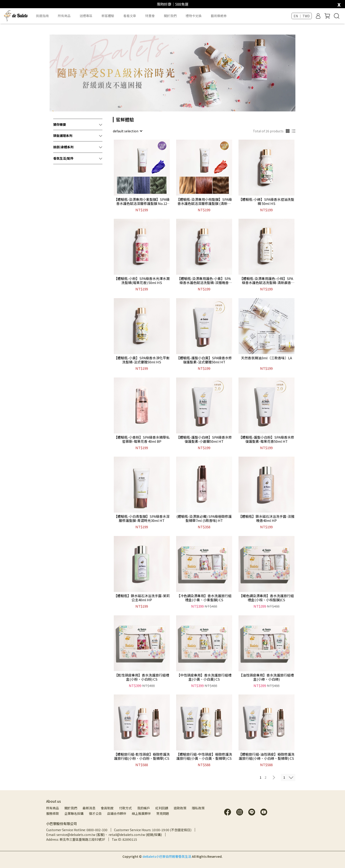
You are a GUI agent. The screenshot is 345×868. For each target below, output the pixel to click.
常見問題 (163, 813)
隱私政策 (198, 808)
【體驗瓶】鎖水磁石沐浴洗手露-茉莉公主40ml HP (142, 598)
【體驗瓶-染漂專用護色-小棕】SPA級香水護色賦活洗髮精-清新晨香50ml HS (266, 281)
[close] (339, 4)
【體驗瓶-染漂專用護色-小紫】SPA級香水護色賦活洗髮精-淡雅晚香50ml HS (204, 281)
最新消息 (89, 808)
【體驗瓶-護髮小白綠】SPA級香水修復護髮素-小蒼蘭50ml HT (204, 439)
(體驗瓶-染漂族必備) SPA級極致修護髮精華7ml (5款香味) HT (204, 518)
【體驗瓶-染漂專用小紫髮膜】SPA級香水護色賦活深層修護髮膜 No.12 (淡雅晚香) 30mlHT (142, 201)
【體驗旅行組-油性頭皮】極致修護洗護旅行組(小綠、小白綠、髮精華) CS (266, 756)
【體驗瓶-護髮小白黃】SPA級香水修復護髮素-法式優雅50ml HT (204, 360)
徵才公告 (95, 813)
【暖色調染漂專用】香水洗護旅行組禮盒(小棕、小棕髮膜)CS (266, 598)
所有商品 (53, 808)
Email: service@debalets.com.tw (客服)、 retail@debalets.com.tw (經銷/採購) (104, 835)
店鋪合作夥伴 (117, 813)
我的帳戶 (144, 808)
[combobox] (127, 131)
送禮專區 (86, 16)
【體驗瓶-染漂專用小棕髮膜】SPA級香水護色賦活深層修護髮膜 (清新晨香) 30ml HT (204, 201)
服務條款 (53, 813)
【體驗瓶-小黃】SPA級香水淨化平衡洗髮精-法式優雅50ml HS (142, 360)
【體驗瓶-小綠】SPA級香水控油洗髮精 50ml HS (266, 201)
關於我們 (71, 808)
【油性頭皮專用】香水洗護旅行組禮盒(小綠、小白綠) (266, 677)
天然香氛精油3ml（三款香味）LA (266, 358)
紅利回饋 (162, 808)
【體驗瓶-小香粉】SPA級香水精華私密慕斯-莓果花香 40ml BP (142, 439)
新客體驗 (108, 16)
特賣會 (150, 16)
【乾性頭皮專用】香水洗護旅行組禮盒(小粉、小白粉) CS (142, 677)
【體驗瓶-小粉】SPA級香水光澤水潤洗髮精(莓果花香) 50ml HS (142, 281)
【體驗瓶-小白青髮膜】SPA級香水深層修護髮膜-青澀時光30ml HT (142, 518)
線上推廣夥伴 (141, 813)
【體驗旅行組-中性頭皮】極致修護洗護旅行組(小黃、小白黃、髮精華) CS (204, 756)
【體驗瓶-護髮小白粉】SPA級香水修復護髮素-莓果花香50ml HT (266, 439)
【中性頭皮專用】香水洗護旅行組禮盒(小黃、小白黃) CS (204, 677)
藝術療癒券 (219, 16)
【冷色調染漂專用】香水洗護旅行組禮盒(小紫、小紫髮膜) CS (204, 598)
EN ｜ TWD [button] (302, 16)
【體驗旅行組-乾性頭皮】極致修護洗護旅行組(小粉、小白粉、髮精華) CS (142, 756)
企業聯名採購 (74, 813)
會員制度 (107, 808)
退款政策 (180, 808)
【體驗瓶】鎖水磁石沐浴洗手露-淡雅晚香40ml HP (266, 518)
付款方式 (125, 808)
